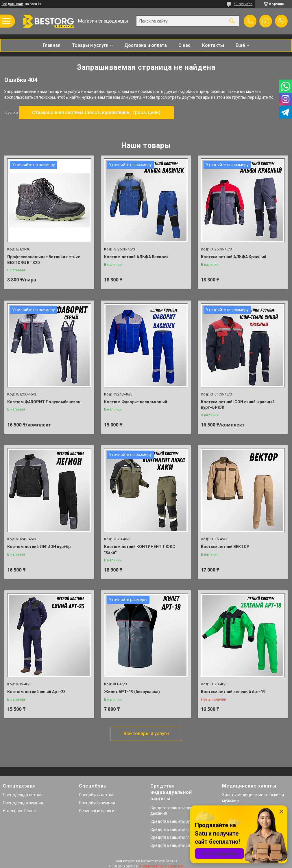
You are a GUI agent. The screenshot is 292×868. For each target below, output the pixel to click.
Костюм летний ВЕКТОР (225, 547)
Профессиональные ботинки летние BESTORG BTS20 (44, 260)
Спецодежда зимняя (23, 803)
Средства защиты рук (171, 821)
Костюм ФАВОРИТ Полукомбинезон (44, 402)
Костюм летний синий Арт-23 (36, 692)
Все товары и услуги (146, 734)
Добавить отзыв (281, 21)
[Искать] (232, 21)
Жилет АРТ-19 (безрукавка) (132, 692)
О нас (184, 45)
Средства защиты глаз (172, 837)
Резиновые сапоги (97, 811)
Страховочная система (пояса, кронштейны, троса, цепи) (96, 112)
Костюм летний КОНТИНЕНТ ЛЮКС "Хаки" (140, 550)
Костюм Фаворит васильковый (136, 402)
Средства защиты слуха (173, 845)
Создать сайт (12, 4)
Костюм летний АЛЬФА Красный (234, 257)
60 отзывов (243, 4)
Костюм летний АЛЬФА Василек (136, 257)
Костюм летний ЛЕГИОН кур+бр (39, 547)
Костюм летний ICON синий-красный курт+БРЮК (238, 405)
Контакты (213, 45)
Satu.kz (172, 861)
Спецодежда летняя (23, 795)
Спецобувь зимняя (97, 803)
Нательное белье (19, 811)
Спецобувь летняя (97, 795)
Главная (52, 45)
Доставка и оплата (146, 45)
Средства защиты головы (175, 829)
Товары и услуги (90, 45)
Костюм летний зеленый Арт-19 (233, 692)
